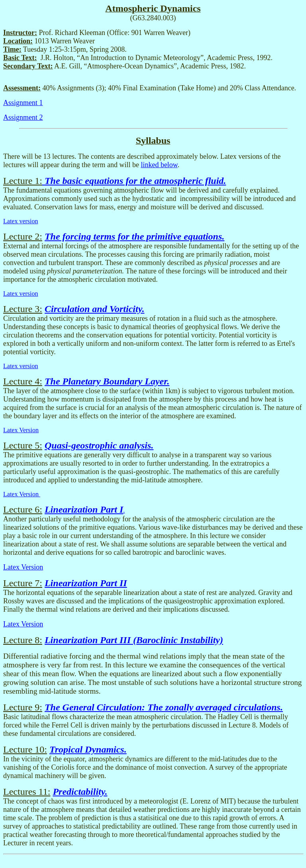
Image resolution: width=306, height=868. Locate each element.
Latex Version (21, 430)
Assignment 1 (23, 103)
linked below (159, 165)
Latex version (21, 221)
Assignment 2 (23, 117)
